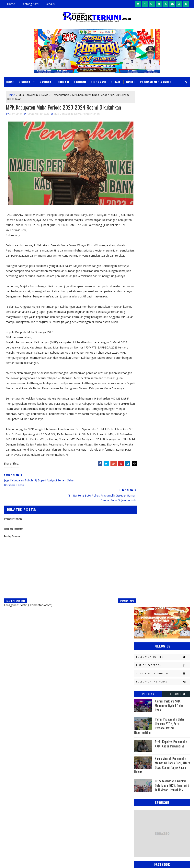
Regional (25, 82)
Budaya (116, 82)
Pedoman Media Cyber (156, 82)
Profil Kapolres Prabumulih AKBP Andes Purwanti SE (171, 228)
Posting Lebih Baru (16, 617)
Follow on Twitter (163, 141)
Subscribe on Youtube (163, 157)
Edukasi (63, 82)
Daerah (159, 385)
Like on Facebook (163, 149)
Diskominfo (143, 392)
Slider (70, 749)
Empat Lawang (170, 399)
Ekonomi (80, 82)
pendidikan (160, 543)
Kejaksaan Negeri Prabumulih (155, 426)
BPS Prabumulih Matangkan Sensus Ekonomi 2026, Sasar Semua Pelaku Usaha (104, 777)
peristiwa (142, 550)
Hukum (165, 406)
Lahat (167, 454)
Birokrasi (98, 82)
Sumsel (162, 522)
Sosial (130, 82)
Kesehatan (143, 454)
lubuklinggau (145, 529)
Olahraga (143, 488)
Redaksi (50, 4)
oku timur (158, 536)
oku (139, 536)
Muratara (169, 461)
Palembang (168, 495)
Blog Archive (176, 177)
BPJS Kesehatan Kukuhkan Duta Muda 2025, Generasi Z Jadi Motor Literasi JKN (172, 269)
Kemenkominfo (145, 433)
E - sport (168, 392)
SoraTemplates (24, 861)
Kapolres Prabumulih (150, 419)
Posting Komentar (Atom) (36, 621)
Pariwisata (143, 502)
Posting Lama (121, 617)
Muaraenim (143, 461)
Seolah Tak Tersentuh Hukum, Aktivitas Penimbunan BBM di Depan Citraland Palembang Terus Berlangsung (106, 795)
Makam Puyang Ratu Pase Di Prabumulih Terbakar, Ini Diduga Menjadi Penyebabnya (107, 813)
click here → (77, 711)
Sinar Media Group (58, 861)
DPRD (139, 385)
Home (11, 4)
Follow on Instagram (163, 165)
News (45, 95)
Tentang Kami (30, 4)
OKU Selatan (159, 481)
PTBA (164, 488)
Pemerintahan (60, 95)
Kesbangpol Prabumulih (152, 447)
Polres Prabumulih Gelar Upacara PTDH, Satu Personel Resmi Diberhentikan (159, 209)
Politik (172, 509)
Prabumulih (144, 515)
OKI (138, 481)
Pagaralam (143, 495)
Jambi (140, 412)
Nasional (46, 82)
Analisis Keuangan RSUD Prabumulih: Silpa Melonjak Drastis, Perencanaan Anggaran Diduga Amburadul (105, 831)
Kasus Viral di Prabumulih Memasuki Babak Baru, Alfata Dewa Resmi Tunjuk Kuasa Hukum (162, 249)
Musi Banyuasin (28, 95)
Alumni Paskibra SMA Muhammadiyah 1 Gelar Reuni (169, 189)
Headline (142, 406)
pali (139, 543)
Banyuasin (143, 378)
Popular (148, 177)
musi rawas (174, 529)
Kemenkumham (145, 440)
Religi (169, 515)
